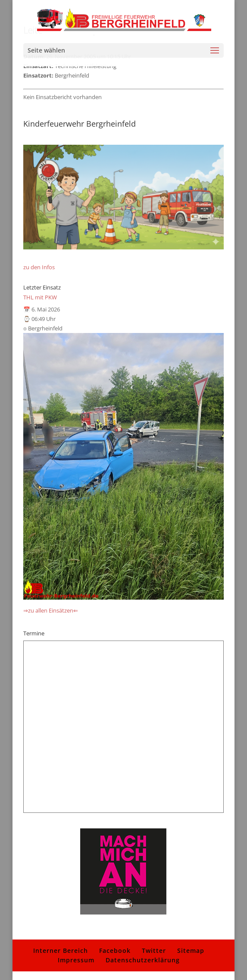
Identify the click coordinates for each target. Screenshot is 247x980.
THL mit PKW (40, 297)
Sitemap (191, 950)
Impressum (76, 960)
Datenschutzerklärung (143, 960)
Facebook (115, 950)
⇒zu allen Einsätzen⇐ (51, 610)
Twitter (154, 950)
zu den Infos (39, 267)
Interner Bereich (61, 950)
